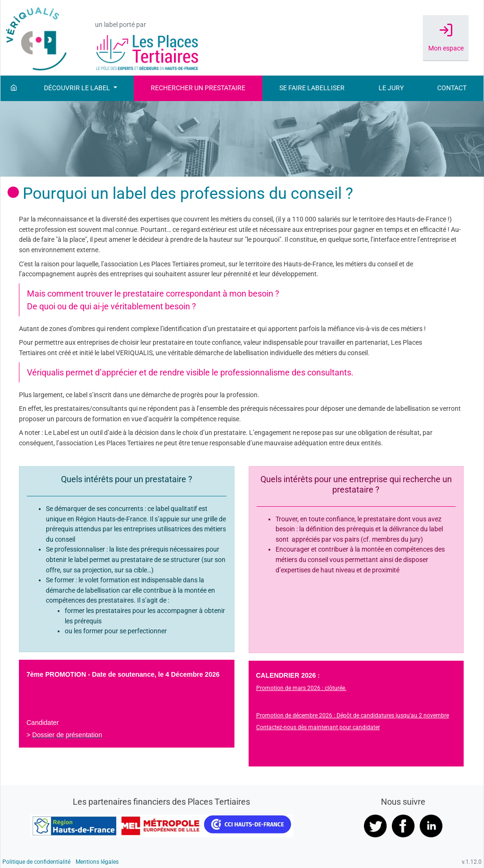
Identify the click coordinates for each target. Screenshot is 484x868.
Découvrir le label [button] (78, 88)
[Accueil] (14, 88)
